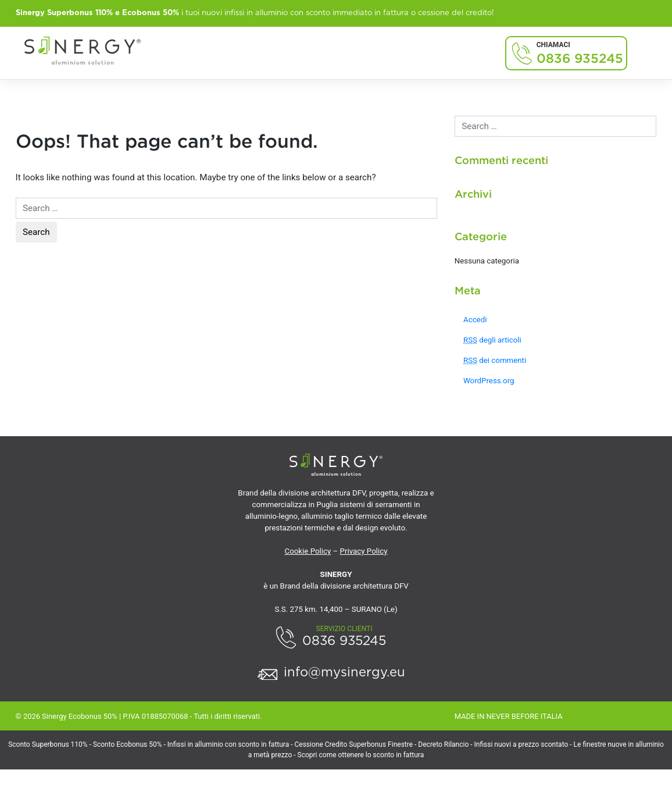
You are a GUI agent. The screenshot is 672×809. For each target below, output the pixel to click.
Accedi (475, 320)
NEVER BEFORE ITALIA (525, 716)
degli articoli (492, 340)
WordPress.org (489, 381)
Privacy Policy (364, 551)
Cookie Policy (308, 551)
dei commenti (495, 360)
